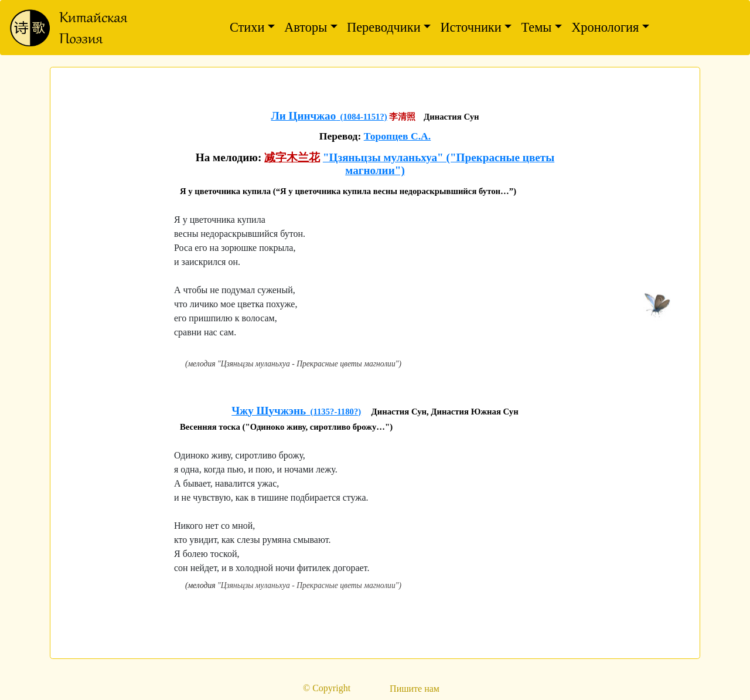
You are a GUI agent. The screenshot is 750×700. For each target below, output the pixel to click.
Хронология (605, 27)
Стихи (247, 27)
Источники (471, 27)
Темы (536, 27)
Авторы (306, 27)
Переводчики (384, 27)
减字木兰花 (292, 157)
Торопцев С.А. (398, 136)
